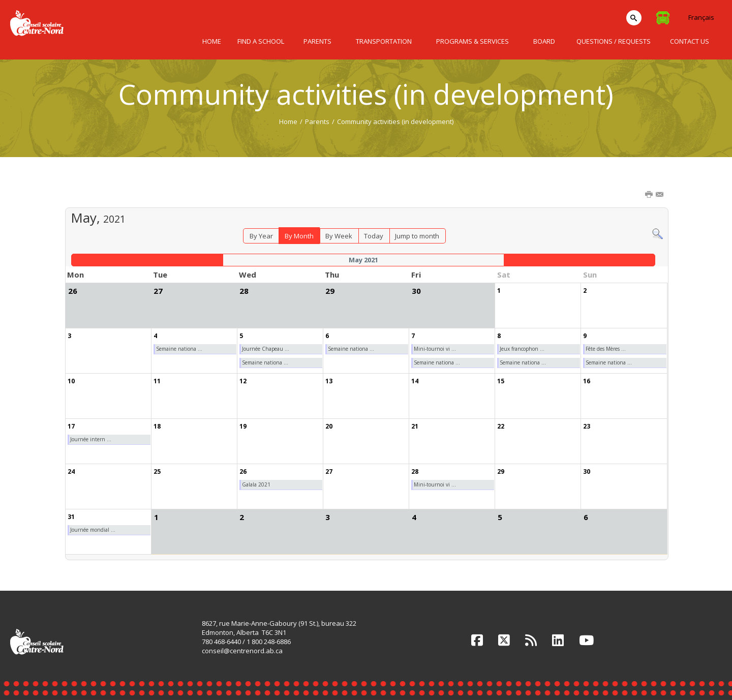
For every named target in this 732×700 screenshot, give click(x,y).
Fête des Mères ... (606, 349)
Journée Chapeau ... (266, 349)
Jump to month (417, 236)
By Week (339, 236)
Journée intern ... (91, 439)
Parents (317, 121)
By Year (261, 236)
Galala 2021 (256, 484)
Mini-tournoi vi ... (435, 349)
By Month (299, 236)
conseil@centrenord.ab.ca (242, 651)
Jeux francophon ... (522, 349)
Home (288, 121)
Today (374, 236)
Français (701, 17)
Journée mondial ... (93, 530)
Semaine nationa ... (179, 349)
